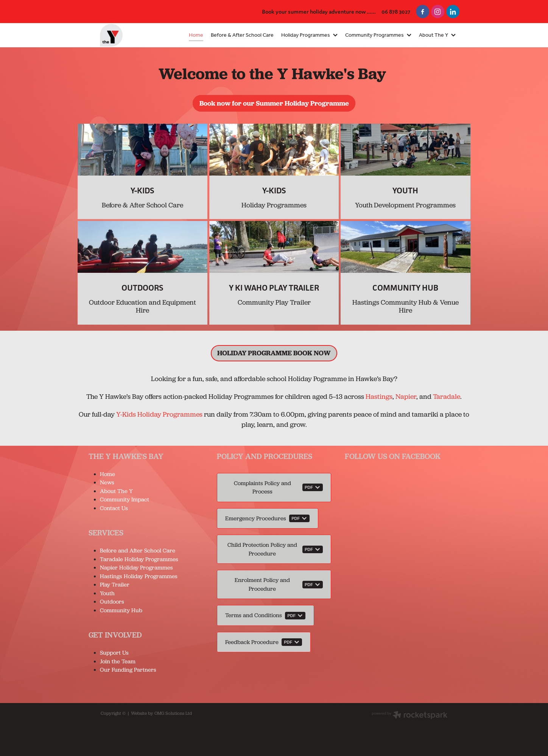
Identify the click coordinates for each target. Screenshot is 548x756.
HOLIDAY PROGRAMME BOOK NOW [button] (274, 353)
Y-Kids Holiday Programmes (159, 414)
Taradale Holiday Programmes (140, 559)
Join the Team (118, 661)
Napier (406, 396)
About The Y (116, 491)
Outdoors (112, 602)
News (107, 482)
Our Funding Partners (128, 670)
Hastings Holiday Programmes (139, 576)
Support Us (114, 653)
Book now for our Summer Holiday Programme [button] (274, 103)
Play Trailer (115, 585)
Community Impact (125, 499)
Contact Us (114, 508)
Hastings (379, 396)
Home (107, 474)
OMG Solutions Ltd (173, 713)
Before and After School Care (138, 551)
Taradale (447, 396)
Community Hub (121, 610)
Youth (107, 593)
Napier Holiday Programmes (136, 568)
